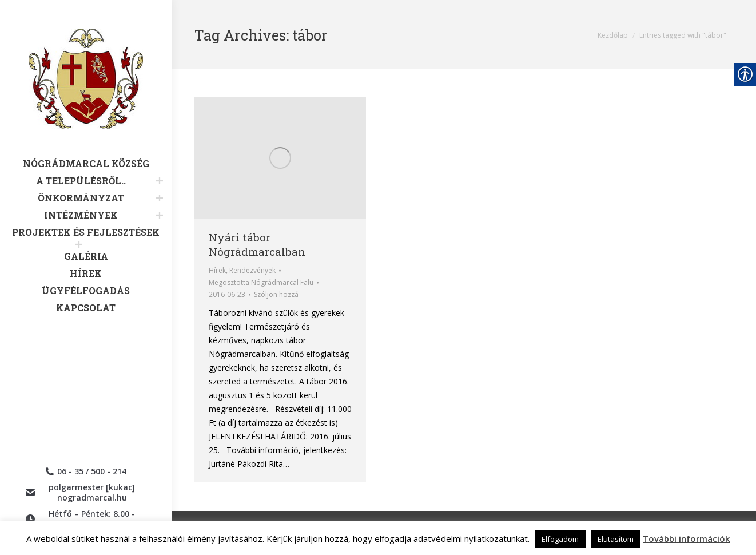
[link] (86, 93)
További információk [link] (686, 538)
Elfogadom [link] (560, 539)
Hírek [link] (217, 270)
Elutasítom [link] (616, 539)
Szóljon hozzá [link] (276, 294)
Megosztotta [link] (261, 282)
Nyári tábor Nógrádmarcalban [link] (257, 244)
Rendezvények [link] (252, 270)
